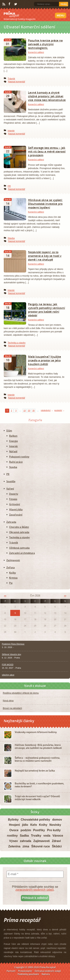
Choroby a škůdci (19, 527)
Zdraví (56, 841)
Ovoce (14, 830)
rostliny (12, 836)
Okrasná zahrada (19, 532)
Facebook (10, 4)
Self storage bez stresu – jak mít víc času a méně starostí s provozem (47, 151)
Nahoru (46, 974)
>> (65, 596)
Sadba (24, 836)
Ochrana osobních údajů (48, 971)
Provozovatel (25, 971)
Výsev (13, 841)
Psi (11, 583)
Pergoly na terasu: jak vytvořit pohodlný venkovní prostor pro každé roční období (46, 310)
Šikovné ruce (41, 846)
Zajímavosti (13, 560)
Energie (13, 441)
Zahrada (11, 522)
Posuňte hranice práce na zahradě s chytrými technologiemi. (45, 44)
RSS (4, 4)
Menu (61, 15)
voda (47, 836)
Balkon (13, 436)
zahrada (26, 841)
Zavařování (16, 515)
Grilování (15, 504)
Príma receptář (12, 14)
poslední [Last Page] (58, 410)
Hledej (64, 4)
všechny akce (8, 675)
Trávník (11, 79)
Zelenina (14, 846)
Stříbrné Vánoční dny (11, 654)
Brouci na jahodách (12, 708)
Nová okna (8, 701)
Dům (9, 431)
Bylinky (13, 820)
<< (5, 596)
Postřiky (39, 830)
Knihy (43, 825)
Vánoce (58, 836)
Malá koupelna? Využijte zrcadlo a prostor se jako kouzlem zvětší (45, 360)
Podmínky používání (28, 974)
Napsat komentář (17, 82)
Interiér (11, 131)
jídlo (25, 825)
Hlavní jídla (16, 509)
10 (24, 410)
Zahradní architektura (22, 553)
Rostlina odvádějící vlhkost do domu (21, 693)
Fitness (13, 499)
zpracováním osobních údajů (35, 890)
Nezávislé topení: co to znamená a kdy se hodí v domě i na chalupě (45, 256)
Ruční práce (16, 462)
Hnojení (14, 825)
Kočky (13, 573)
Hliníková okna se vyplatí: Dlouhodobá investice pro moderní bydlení (45, 204)
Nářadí (13, 451)
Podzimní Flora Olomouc (13, 644)
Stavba (11, 238)
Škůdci (57, 846)
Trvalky (36, 836)
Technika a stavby (17, 343)
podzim (26, 830)
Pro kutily (54, 830)
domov (57, 820)
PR (9, 186)
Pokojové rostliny (19, 457)
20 (29, 410)
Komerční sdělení (36, 52)
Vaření (10, 489)
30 (33, 410)
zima (26, 846)
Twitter (16, 4)
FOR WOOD (8, 665)
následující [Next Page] (46, 410)
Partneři (11, 971)
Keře (34, 825)
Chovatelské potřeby (35, 820)
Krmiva (13, 578)
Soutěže (11, 481)
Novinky (55, 825)
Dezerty (14, 494)
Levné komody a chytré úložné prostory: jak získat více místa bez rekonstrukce (47, 96)
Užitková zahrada (19, 548)
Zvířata (11, 567)
